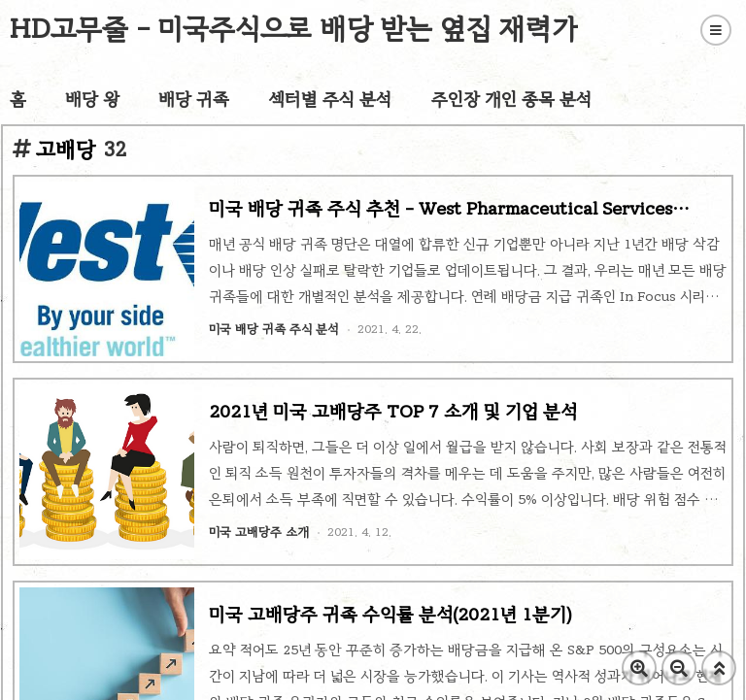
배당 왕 (92, 99)
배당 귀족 (194, 99)
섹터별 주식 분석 (330, 99)
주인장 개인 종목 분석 (512, 99)
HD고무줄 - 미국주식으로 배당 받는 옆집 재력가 (294, 29)
